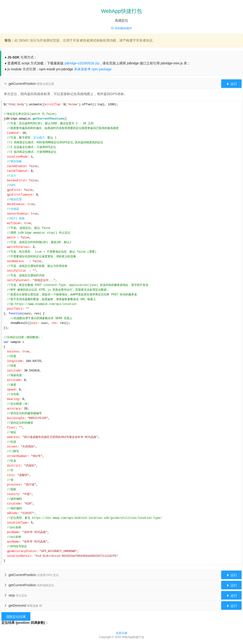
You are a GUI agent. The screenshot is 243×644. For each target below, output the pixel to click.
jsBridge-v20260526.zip (82, 63)
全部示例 (121, 633)
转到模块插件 (121, 28)
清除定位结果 (16, 617)
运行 (231, 84)
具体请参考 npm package (93, 69)
